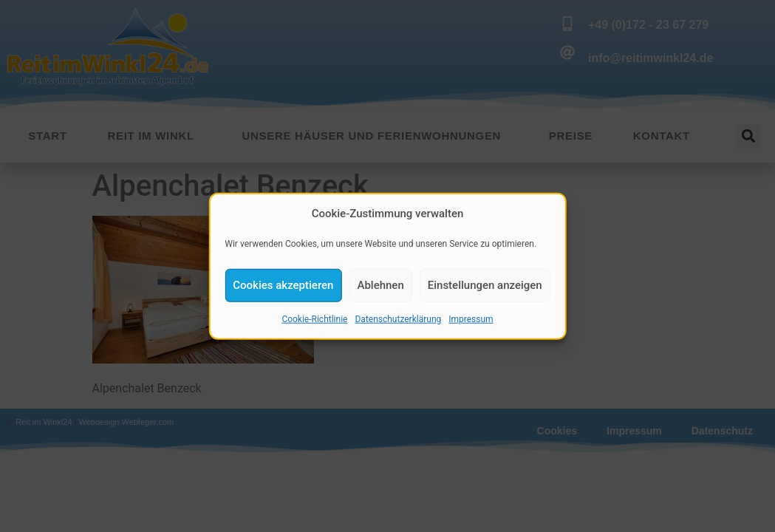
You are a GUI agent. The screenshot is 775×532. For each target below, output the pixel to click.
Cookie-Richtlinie (314, 321)
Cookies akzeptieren (283, 287)
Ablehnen (380, 287)
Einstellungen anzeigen (485, 287)
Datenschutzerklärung (398, 321)
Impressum (471, 321)
